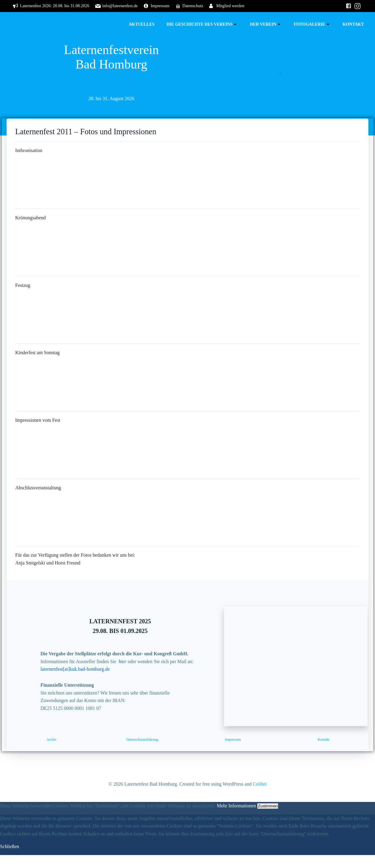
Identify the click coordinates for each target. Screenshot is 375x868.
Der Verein (266, 24)
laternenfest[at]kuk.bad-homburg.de (78, 680)
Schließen (9, 859)
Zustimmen (268, 819)
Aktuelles (142, 24)
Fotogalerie (313, 24)
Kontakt (354, 24)
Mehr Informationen (236, 819)
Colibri (260, 797)
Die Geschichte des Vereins (203, 24)
